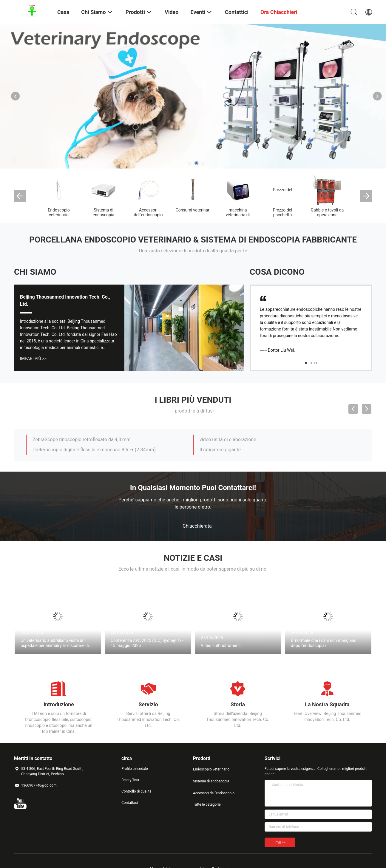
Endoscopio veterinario (59, 212)
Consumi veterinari (193, 210)
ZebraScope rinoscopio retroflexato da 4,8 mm (82, 440)
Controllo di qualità (136, 791)
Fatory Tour (130, 780)
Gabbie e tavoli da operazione (327, 212)
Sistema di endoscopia (104, 212)
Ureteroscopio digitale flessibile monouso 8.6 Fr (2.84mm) (94, 450)
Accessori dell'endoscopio (148, 212)
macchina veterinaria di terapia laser (238, 215)
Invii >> (280, 842)
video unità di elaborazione (228, 440)
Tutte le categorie (207, 804)
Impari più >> (33, 359)
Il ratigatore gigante (220, 450)
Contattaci (130, 803)
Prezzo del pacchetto (283, 212)
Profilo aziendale (135, 769)
